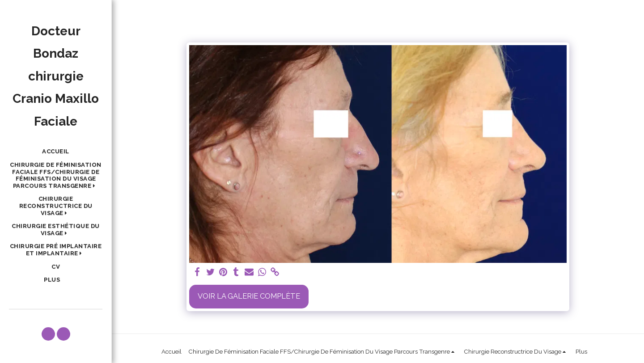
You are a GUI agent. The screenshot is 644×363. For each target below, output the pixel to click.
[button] (56, 175)
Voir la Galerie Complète (249, 296)
